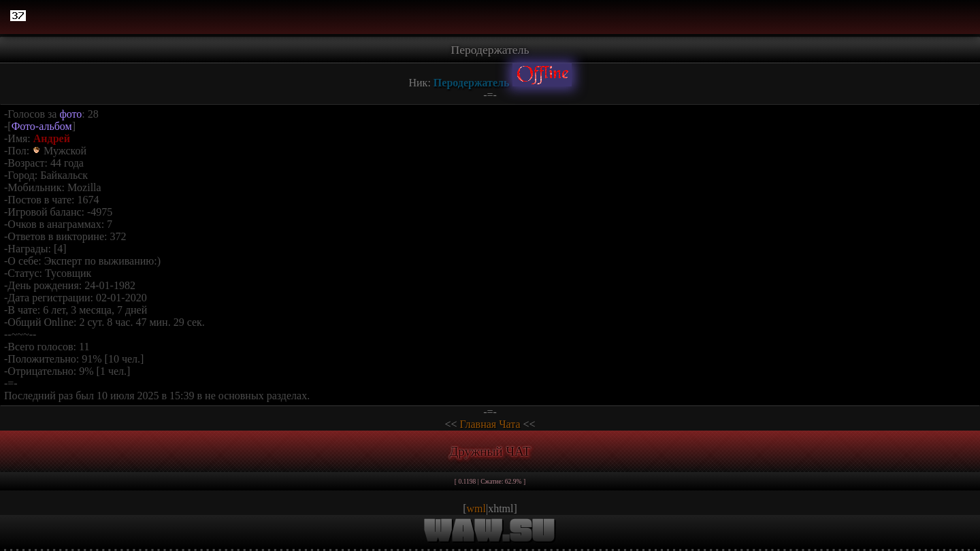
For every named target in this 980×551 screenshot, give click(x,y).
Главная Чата (490, 424)
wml (476, 508)
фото (70, 114)
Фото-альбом (42, 126)
